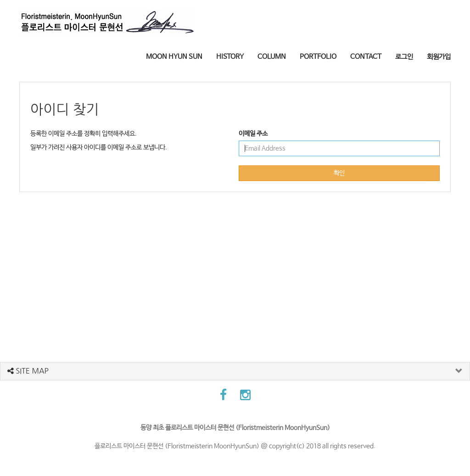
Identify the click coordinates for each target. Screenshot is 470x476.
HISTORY (230, 57)
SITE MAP (28, 371)
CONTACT (366, 57)
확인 (339, 173)
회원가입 (439, 57)
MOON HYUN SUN (174, 57)
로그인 (404, 57)
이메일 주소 (253, 134)
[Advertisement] (235, 266)
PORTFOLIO (318, 57)
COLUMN (272, 57)
